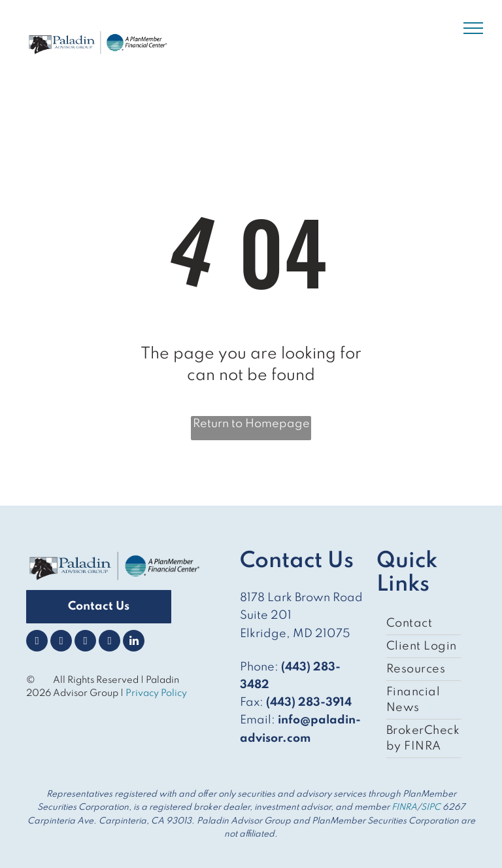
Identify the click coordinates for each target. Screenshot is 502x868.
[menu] (473, 28)
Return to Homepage (251, 424)
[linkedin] (134, 642)
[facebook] (37, 642)
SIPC (431, 807)
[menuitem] (424, 624)
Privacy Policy (157, 693)
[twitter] (61, 642)
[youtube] (109, 642)
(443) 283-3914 (309, 703)
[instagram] (85, 642)
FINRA (404, 807)
